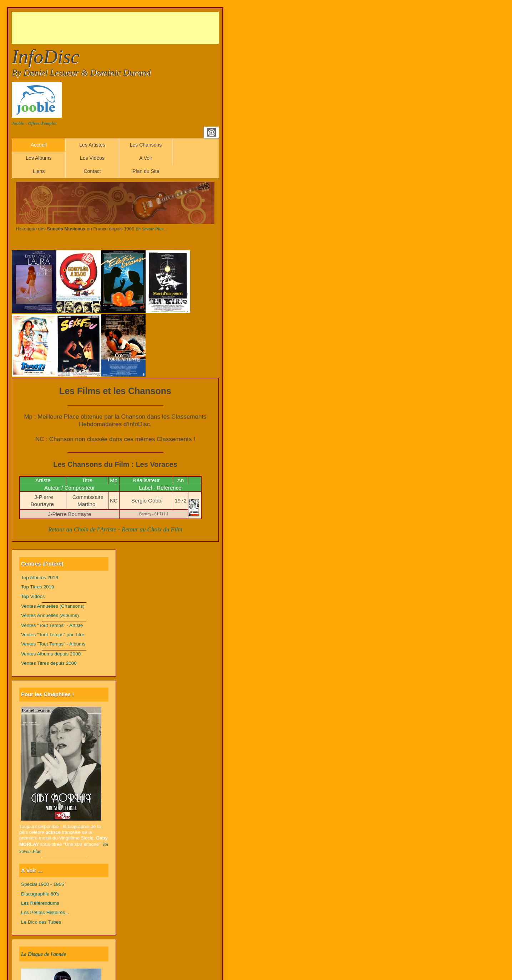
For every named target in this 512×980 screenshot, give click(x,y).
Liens (39, 171)
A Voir (146, 158)
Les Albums (39, 158)
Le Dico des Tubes (41, 922)
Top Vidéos (33, 596)
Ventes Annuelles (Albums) (50, 615)
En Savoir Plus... (151, 229)
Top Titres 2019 (38, 587)
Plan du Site (146, 171)
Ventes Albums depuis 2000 (51, 654)
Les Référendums (40, 903)
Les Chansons (146, 145)
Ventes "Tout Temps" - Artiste (52, 625)
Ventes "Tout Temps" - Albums (53, 644)
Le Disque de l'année (44, 954)
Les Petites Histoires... (45, 912)
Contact (92, 171)
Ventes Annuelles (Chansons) (53, 606)
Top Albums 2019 (40, 578)
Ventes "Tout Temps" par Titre (53, 635)
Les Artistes (92, 145)
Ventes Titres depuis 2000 (49, 663)
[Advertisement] (142, 28)
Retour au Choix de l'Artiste (82, 529)
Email (212, 132)
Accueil (39, 145)
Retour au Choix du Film (152, 529)
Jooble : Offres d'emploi (34, 123)
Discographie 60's (40, 894)
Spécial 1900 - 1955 (43, 884)
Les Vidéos (92, 158)
